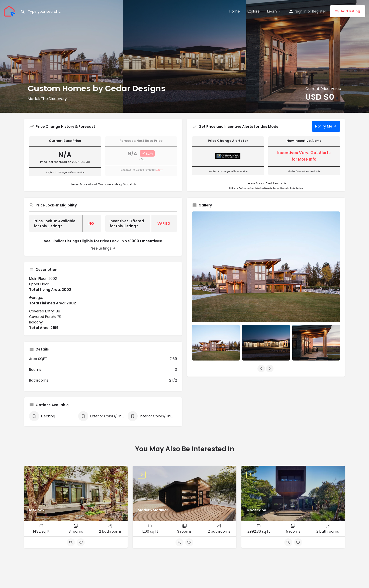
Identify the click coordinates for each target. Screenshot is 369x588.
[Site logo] (10, 11)
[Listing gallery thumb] (266, 267)
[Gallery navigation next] (270, 369)
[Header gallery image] (62, 56)
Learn (272, 11)
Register (319, 11)
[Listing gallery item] (216, 343)
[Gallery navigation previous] (262, 369)
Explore (254, 11)
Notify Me (324, 126)
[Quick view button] (71, 542)
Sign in (301, 11)
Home (235, 11)
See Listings (101, 248)
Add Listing (348, 11)
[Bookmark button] (81, 542)
